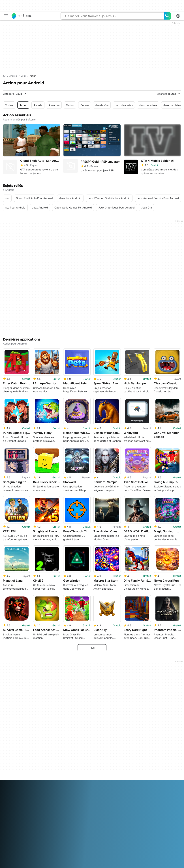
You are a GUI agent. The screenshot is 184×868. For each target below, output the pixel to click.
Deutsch (15, 860)
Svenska (42, 865)
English (25, 860)
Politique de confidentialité (139, 810)
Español (36, 860)
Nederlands (111, 860)
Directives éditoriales (15, 819)
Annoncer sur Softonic (76, 814)
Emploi (7, 814)
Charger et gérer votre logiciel (81, 804)
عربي (6, 860)
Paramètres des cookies (138, 820)
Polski (6, 865)
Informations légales (135, 800)
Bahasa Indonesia (64, 860)
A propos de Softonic (15, 795)
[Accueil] (4, 76)
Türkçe (64, 865)
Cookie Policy (132, 815)
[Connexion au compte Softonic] (178, 16)
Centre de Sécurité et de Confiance (17, 802)
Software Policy (72, 809)
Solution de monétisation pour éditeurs (81, 797)
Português (17, 865)
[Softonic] (22, 16)
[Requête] (112, 16)
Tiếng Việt (76, 865)
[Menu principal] (6, 16)
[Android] (13, 76)
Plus (92, 645)
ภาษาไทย (53, 865)
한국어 (99, 860)
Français (47, 860)
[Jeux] (23, 76)
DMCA (128, 795)
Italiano (80, 860)
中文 (86, 865)
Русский (30, 865)
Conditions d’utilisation (137, 805)
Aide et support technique (18, 809)
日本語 (90, 860)
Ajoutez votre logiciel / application (16, 826)
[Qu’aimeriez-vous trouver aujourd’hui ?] (167, 16)
